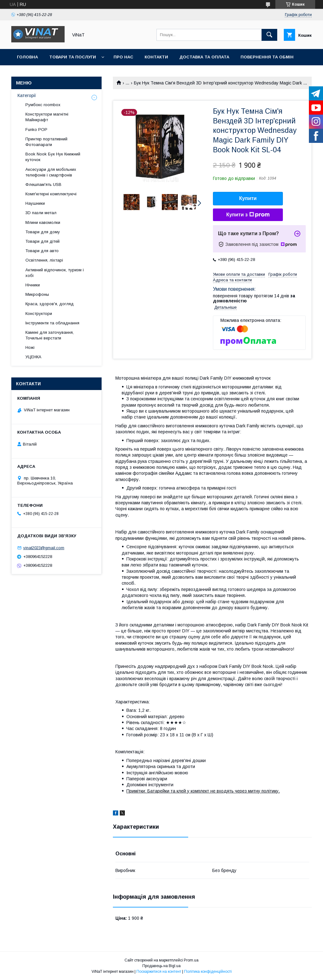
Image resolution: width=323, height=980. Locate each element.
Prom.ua (191, 960)
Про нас (123, 57)
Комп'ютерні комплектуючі (51, 194)
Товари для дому (43, 232)
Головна (27, 57)
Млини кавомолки (43, 222)
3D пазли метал (41, 213)
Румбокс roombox (43, 105)
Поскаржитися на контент (159, 972)
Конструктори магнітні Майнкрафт (47, 117)
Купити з (248, 215)
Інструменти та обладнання (52, 323)
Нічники (33, 285)
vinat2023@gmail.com (44, 548)
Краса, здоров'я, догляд (50, 304)
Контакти (156, 57)
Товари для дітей (42, 241)
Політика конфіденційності (208, 972)
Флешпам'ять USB (43, 184)
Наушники (35, 203)
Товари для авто (42, 251)
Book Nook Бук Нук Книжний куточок (53, 157)
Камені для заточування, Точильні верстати (50, 335)
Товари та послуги (73, 57)
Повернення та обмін (267, 57)
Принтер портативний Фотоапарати (46, 142)
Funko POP (36, 130)
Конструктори (39, 314)
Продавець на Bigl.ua (161, 966)
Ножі (30, 347)
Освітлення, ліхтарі (44, 260)
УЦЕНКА (33, 357)
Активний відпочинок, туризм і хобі (55, 273)
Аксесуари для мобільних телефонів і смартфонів (51, 172)
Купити (248, 198)
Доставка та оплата (204, 57)
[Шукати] (269, 35)
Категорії (27, 95)
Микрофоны (37, 294)
